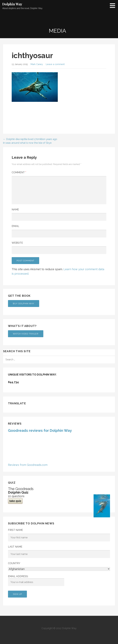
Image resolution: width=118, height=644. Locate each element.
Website (17, 243)
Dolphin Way (12, 4)
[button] (114, 6)
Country (14, 563)
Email (15, 226)
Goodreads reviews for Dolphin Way (40, 430)
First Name (15, 530)
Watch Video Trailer (26, 334)
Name (15, 210)
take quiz (15, 501)
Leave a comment (55, 64)
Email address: (36, 581)
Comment (19, 172)
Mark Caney (37, 64)
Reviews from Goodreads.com (28, 465)
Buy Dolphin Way (24, 304)
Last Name (15, 547)
